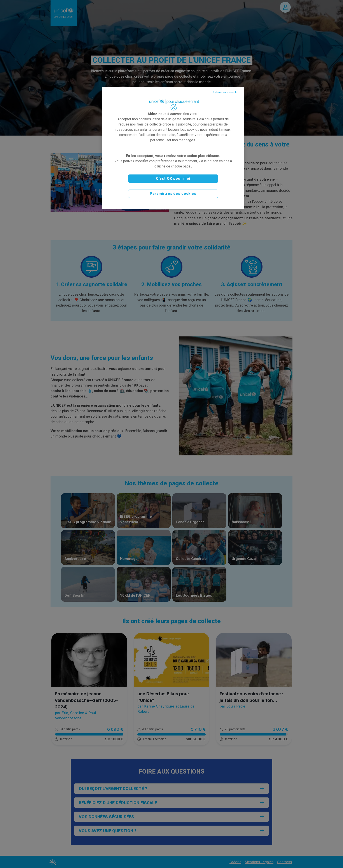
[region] (173, 148)
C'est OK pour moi (173, 178)
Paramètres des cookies (173, 193)
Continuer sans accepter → (227, 92)
